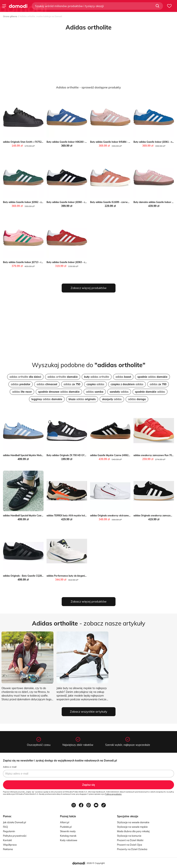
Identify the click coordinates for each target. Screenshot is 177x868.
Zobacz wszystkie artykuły (89, 711)
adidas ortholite (25, 377)
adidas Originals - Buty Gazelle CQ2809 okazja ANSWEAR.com (36, 576)
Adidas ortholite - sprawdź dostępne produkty (88, 87)
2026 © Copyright (96, 863)
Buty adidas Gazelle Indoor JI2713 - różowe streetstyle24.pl (34, 262)
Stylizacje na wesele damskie (133, 822)
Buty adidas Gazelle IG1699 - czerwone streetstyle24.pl (120, 202)
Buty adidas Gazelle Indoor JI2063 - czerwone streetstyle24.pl (79, 262)
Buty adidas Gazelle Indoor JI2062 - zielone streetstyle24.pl (34, 202)
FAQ (5, 827)
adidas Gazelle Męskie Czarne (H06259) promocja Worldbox (122, 455)
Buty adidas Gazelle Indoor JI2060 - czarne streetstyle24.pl (77, 202)
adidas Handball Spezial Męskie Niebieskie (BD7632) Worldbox (36, 455)
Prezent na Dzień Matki (130, 840)
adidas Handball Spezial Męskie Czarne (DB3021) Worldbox (34, 516)
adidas (123, 377)
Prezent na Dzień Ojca (130, 845)
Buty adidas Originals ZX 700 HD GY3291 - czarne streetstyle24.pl (81, 455)
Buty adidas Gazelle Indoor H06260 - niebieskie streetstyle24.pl (80, 142)
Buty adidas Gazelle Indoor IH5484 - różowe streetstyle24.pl (122, 142)
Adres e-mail (10, 767)
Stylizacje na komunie (129, 836)
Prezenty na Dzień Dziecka (132, 849)
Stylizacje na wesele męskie (132, 827)
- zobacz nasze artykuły (89, 623)
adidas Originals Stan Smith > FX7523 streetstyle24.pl (32, 142)
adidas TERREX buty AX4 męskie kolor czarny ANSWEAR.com (79, 516)
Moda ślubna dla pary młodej (133, 831)
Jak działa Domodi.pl (14, 822)
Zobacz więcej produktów (89, 288)
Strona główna (10, 16)
